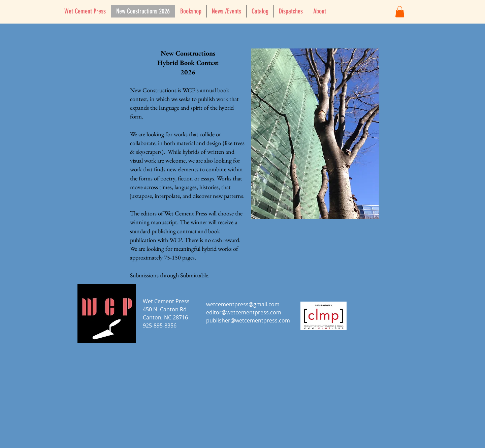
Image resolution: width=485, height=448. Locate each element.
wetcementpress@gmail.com (243, 304)
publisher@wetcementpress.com (248, 320)
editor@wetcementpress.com (244, 312)
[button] (400, 12)
